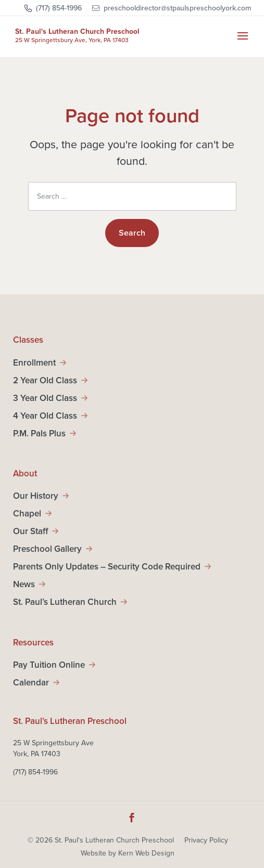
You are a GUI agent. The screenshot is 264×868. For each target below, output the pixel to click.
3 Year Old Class (45, 398)
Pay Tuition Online (49, 665)
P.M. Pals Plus (39, 433)
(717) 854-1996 (59, 8)
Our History (36, 496)
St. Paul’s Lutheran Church (65, 602)
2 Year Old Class (45, 380)
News (24, 584)
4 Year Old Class (45, 416)
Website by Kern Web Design (128, 853)
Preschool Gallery (47, 549)
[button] (243, 43)
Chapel (27, 514)
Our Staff (30, 531)
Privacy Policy (206, 840)
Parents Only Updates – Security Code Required (107, 567)
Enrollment (34, 363)
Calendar (31, 683)
